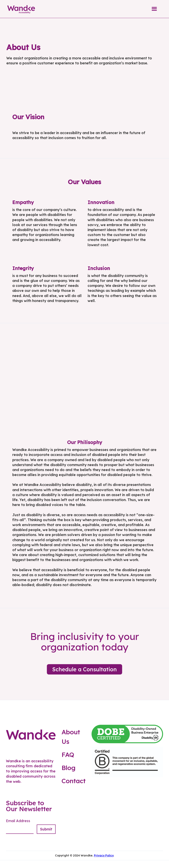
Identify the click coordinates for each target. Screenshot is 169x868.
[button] (154, 9)
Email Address (18, 821)
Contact (74, 781)
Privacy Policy (104, 855)
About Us (71, 737)
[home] (21, 9)
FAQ (68, 755)
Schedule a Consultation (84, 669)
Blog (69, 768)
